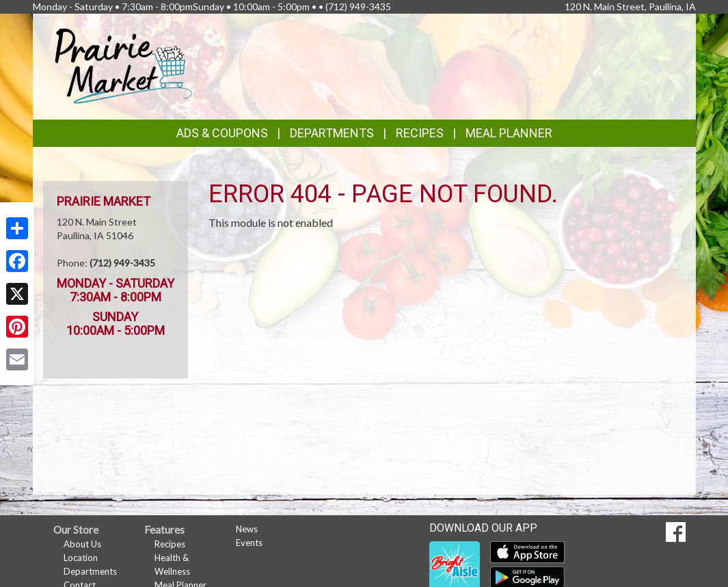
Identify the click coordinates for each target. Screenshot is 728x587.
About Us (82, 544)
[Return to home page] (124, 65)
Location (81, 558)
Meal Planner (509, 133)
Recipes (420, 133)
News (247, 529)
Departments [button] (332, 133)
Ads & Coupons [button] (222, 133)
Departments (90, 571)
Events (249, 543)
